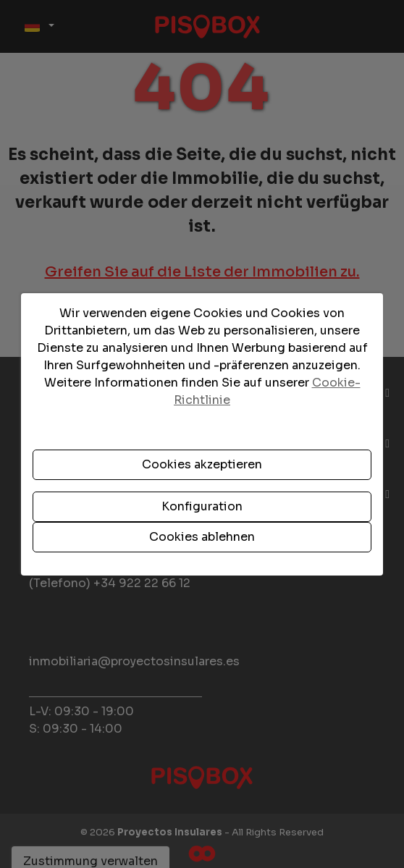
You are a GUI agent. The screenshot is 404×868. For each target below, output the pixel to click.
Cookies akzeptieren (202, 464)
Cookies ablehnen (202, 537)
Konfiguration (202, 506)
